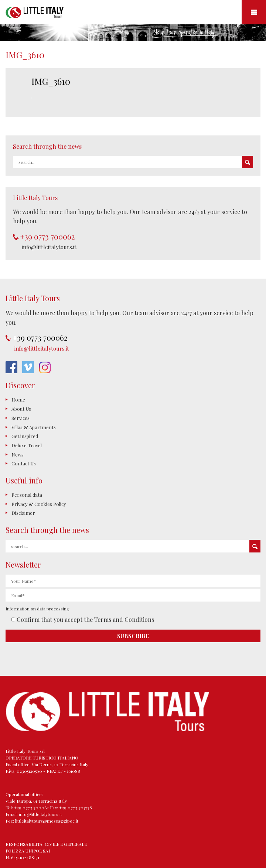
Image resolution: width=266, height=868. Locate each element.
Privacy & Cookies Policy (39, 504)
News (18, 454)
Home (18, 399)
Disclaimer (23, 513)
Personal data (27, 495)
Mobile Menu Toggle (254, 12)
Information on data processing (37, 609)
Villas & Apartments (34, 427)
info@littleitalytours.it (49, 247)
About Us (21, 409)
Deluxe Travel (27, 445)
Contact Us (24, 463)
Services (21, 418)
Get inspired (25, 436)
